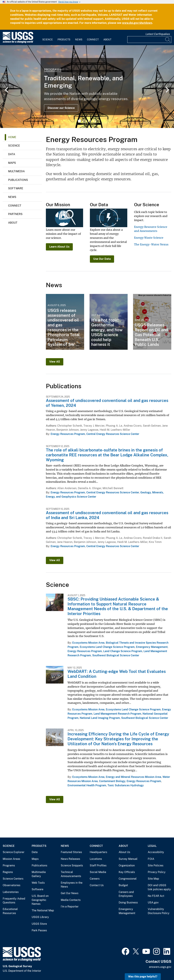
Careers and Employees (126, 894)
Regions (8, 872)
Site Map (153, 879)
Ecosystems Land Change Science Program (107, 647)
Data (12, 154)
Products (64, 40)
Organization (127, 865)
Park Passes (39, 930)
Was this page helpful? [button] (143, 977)
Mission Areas (11, 859)
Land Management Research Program (117, 714)
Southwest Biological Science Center (116, 655)
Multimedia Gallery (39, 874)
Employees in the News (72, 885)
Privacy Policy (157, 872)
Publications (18, 180)
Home (12, 137)
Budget (123, 885)
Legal (152, 846)
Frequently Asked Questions (14, 901)
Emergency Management (152, 647)
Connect (93, 40)
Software (16, 188)
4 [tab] (95, 121)
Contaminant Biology (112, 781)
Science (48, 40)
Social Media (98, 872)
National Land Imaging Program (100, 718)
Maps (12, 163)
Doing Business (128, 903)
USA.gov (153, 903)
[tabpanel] (87, 87)
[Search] (168, 40)
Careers (95, 879)
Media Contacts (71, 900)
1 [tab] (79, 121)
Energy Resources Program (68, 434)
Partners (15, 214)
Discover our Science (61, 108)
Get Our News (70, 893)
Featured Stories (71, 852)
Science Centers (13, 879)
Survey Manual (128, 859)
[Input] (149, 40)
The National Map (43, 910)
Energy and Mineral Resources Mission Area (133, 777)
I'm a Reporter (70, 907)
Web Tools (38, 883)
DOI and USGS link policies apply (159, 887)
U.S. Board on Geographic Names (40, 900)
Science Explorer (14, 852)
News (79, 40)
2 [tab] (84, 121)
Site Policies (156, 865)
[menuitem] (48, 38)
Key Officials (127, 872)
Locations (96, 859)
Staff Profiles (98, 865)
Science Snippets (72, 865)
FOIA (151, 859)
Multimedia (16, 171)
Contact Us (97, 885)
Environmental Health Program (87, 785)
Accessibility (156, 852)
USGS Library (40, 917)
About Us (124, 852)
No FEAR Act (156, 896)
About (107, 40)
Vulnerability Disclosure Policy (159, 911)
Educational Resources (10, 911)
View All (55, 362)
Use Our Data (102, 259)
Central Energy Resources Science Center (113, 434)
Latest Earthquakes (158, 34)
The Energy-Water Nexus (151, 244)
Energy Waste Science (149, 238)
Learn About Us (59, 247)
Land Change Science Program (123, 651)
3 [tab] (90, 121)
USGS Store (39, 924)
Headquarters (98, 852)
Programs (53, 70)
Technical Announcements (71, 874)
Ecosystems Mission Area (88, 643)
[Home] (18, 42)
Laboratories (11, 892)
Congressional (128, 879)
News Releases (70, 859)
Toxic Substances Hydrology (126, 785)
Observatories (12, 885)
